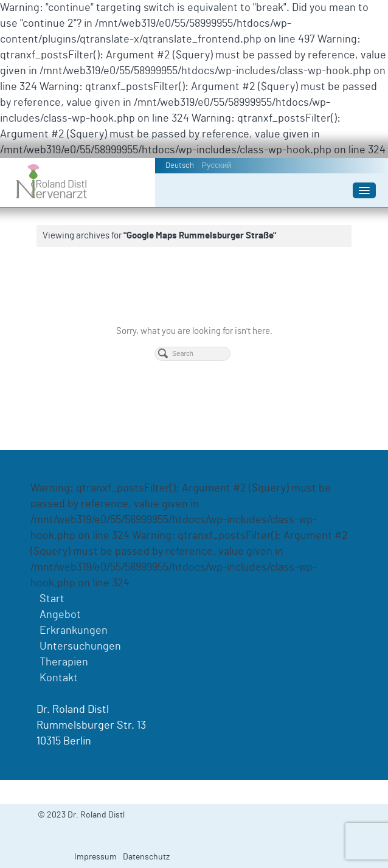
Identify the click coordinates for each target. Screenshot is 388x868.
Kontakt (59, 678)
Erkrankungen (74, 631)
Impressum (95, 857)
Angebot (60, 615)
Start (52, 599)
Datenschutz (146, 857)
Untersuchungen (80, 647)
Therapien (64, 662)
